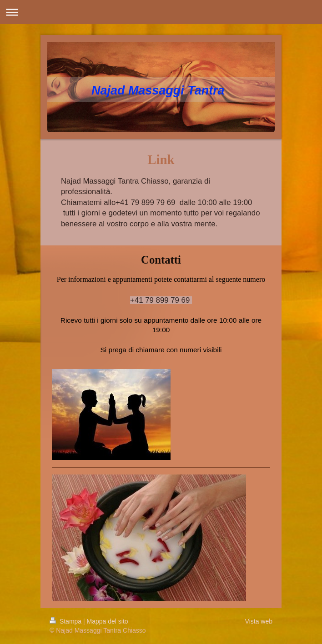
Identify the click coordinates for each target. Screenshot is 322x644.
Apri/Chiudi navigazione (161, 12)
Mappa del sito (108, 621)
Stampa (66, 621)
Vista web (259, 621)
